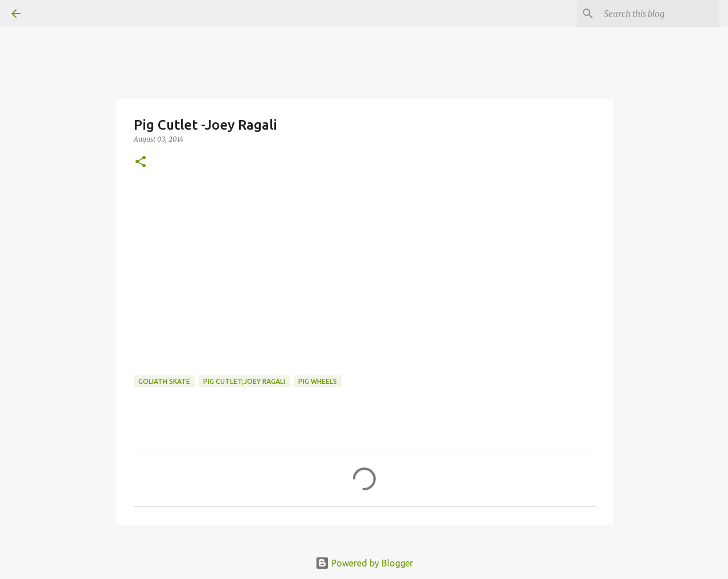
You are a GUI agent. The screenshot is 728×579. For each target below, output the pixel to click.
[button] (141, 162)
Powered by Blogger (364, 563)
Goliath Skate (164, 381)
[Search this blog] (659, 14)
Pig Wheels (318, 381)
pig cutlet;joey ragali (244, 381)
